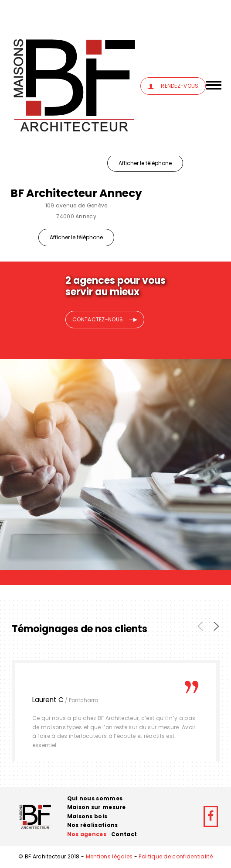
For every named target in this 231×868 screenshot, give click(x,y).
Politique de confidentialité (175, 856)
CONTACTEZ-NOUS (105, 319)
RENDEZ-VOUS (173, 86)
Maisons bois (87, 816)
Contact (124, 834)
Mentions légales (109, 856)
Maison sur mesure (97, 807)
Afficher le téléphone (145, 163)
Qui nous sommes (95, 798)
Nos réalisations (93, 825)
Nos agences (87, 834)
